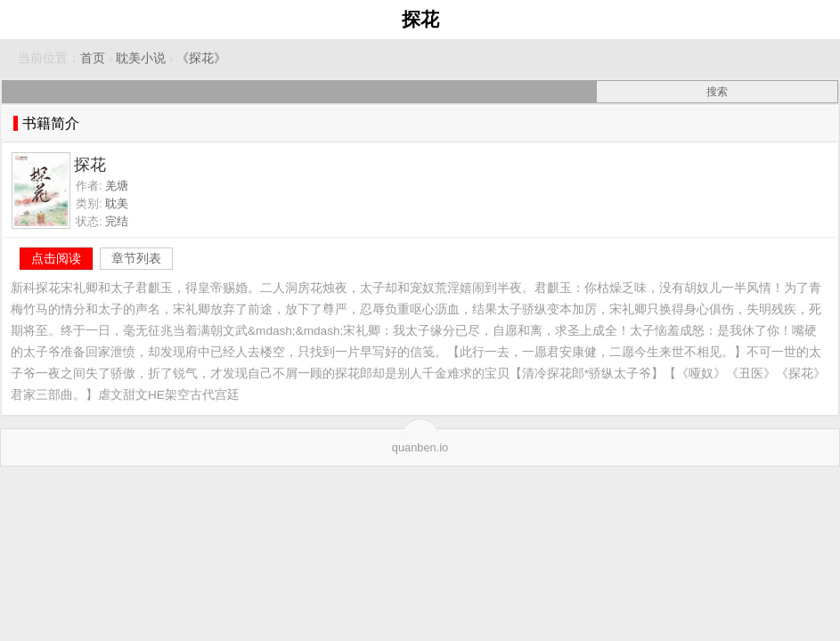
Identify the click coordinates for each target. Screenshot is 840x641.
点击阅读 (56, 258)
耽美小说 (141, 58)
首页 (93, 58)
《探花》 (201, 58)
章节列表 (136, 258)
